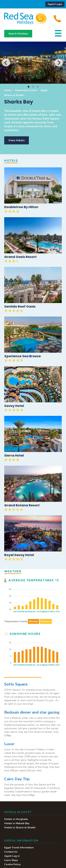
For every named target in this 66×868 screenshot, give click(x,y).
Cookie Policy (12, 864)
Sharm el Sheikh (14, 95)
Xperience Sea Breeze (23, 356)
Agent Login (55, 4)
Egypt (44, 90)
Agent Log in (12, 856)
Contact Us (11, 852)
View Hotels (17, 140)
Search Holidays (18, 34)
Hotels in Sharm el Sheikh (20, 828)
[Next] (59, 63)
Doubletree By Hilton (21, 207)
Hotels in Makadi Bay (17, 823)
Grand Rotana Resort (22, 505)
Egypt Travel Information (19, 848)
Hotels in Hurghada (16, 819)
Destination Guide (26, 90)
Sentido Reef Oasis (20, 306)
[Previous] (6, 63)
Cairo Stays (11, 860)
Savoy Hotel (14, 406)
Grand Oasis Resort (20, 257)
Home (8, 90)
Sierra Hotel (14, 455)
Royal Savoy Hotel (19, 555)
